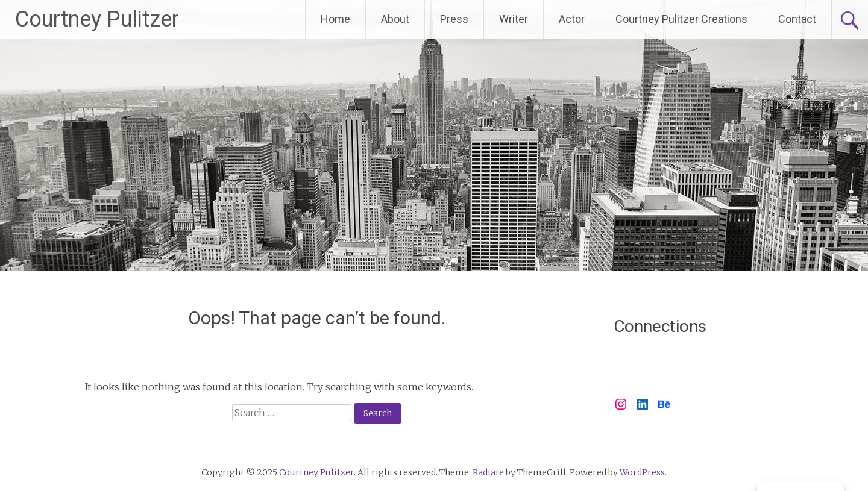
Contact (797, 19)
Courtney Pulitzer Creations (681, 19)
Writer (514, 19)
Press (454, 19)
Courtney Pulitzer (97, 19)
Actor (572, 19)
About (395, 19)
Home (335, 19)
